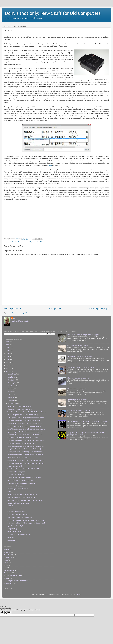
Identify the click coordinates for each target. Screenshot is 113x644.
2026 (8, 342)
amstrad (7, 563)
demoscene (7, 573)
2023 (8, 351)
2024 (8, 348)
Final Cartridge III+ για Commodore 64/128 (21, 497)
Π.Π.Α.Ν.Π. (7, 578)
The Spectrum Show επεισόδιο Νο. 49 (20, 409)
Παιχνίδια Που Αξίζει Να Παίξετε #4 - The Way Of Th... (25, 423)
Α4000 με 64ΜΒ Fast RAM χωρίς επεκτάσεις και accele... (26, 418)
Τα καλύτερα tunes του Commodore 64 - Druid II (23, 469)
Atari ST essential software (16, 509)
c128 (15, 242)
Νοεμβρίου (12, 377)
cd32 (5, 568)
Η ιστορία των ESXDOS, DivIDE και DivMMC (22, 483)
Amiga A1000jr (12, 529)
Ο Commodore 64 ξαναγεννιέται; (78, 389)
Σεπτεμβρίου (12, 383)
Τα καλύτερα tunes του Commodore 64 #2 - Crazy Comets (26, 463)
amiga (6, 560)
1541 (11, 242)
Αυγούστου (12, 386)
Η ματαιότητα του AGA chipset (77, 400)
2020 (8, 360)
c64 (19, 242)
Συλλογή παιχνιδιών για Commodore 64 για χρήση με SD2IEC (87, 421)
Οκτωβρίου (12, 380)
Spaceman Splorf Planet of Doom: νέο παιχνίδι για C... (25, 432)
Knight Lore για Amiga (15, 532)
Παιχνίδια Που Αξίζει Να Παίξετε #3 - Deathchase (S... (25, 435)
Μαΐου (10, 395)
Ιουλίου (10, 389)
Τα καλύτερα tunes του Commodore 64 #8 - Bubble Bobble (27, 412)
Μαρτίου (11, 401)
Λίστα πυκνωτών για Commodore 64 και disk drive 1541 (26, 520)
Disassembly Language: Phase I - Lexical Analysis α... (24, 426)
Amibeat (7, 550)
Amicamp (7, 552)
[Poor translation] (8, 613)
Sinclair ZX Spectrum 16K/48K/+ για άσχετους (23, 415)
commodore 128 (26, 242)
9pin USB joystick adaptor (16, 526)
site (51, 165)
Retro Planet (8, 555)
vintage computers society (12, 575)
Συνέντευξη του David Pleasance (18, 489)
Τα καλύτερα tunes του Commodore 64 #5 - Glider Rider (26, 440)
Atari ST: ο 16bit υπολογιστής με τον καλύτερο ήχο (24, 477)
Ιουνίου (10, 392)
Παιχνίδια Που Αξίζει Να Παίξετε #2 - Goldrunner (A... (25, 449)
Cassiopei (11, 537)
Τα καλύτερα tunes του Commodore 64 (17, 581)
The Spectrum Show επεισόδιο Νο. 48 (20, 517)
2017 (8, 368)
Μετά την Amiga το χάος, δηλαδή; (78, 345)
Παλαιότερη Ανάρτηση (99, 308)
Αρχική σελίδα (55, 308)
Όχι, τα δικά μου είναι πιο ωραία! (19, 514)
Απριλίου (11, 398)
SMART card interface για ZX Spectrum (20, 480)
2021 (8, 357)
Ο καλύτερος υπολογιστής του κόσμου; (80, 356)
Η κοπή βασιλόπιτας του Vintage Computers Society (25, 452)
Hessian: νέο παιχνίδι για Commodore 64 (21, 443)
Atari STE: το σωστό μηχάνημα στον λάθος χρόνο (83, 335)
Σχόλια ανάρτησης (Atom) (21, 313)
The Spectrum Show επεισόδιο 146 (79, 410)
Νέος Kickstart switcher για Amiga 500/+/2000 (23, 438)
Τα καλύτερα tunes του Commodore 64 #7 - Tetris (24, 420)
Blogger (78, 594)
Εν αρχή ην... (11, 540)
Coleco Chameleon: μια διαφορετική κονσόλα (22, 494)
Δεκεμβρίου (12, 374)
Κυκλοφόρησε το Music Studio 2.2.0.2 (20, 406)
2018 (8, 366)
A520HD (10, 506)
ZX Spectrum (8, 557)
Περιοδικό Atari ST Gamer (16, 475)
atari (5, 565)
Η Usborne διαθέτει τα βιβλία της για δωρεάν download (26, 523)
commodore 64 (37, 242)
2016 (8, 371)
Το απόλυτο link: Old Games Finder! (19, 503)
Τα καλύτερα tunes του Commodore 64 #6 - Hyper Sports (26, 429)
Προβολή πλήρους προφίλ (20, 321)
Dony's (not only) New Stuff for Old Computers (53, 13)
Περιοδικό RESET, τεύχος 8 (16, 512)
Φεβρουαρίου (13, 404)
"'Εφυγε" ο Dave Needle (15, 466)
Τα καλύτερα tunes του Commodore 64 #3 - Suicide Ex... (26, 455)
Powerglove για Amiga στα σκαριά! (19, 457)
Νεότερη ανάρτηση (13, 308)
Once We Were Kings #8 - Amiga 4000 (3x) (81, 367)
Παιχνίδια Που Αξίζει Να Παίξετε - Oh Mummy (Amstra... (26, 460)
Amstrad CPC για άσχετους (16, 472)
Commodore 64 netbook (15, 486)
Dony (15, 318)
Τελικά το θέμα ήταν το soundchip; (78, 378)
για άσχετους (8, 583)
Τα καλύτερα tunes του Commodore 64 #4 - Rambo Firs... (26, 446)
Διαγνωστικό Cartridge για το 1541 (19, 534)
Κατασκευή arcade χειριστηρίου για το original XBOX (25, 500)
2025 (8, 345)
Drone (9, 492)
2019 (8, 362)
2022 (8, 354)
